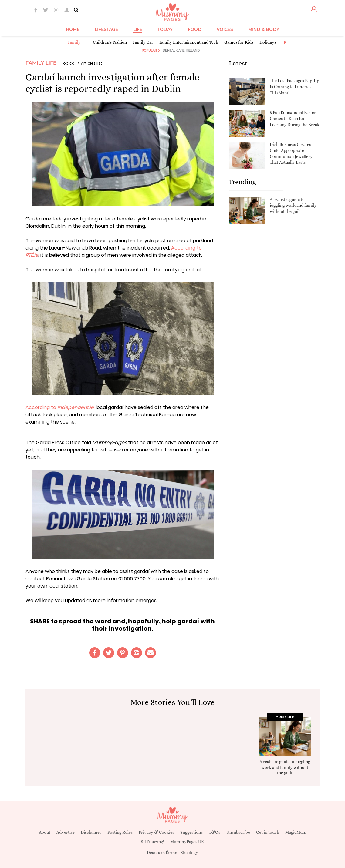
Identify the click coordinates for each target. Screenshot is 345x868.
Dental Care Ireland (181, 50)
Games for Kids (239, 42)
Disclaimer (91, 832)
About (45, 832)
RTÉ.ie (32, 255)
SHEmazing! (152, 842)
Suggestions (191, 832)
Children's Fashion (110, 42)
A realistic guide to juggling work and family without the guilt (293, 205)
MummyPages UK (187, 842)
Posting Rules (120, 832)
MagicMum (296, 832)
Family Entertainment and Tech (189, 42)
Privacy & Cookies (156, 832)
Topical (68, 63)
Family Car (143, 42)
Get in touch (268, 832)
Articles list (92, 63)
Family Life (41, 63)
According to (186, 248)
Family (74, 42)
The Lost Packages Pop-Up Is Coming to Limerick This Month (294, 87)
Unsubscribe (238, 832)
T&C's (215, 832)
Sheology (189, 853)
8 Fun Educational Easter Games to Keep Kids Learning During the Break (295, 118)
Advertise (66, 832)
